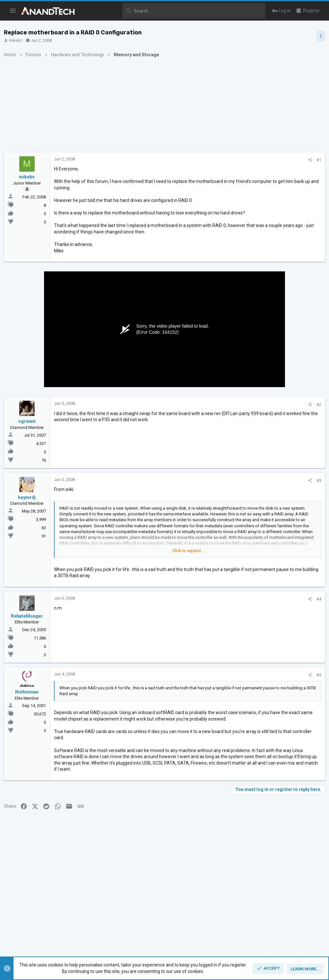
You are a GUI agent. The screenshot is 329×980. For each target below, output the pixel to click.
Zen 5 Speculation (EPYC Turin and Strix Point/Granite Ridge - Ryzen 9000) (278, 367)
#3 (213, 493)
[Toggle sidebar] (318, 36)
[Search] (174, 11)
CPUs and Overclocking (263, 390)
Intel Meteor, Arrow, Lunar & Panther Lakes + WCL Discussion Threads (279, 410)
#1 (213, 160)
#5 (213, 688)
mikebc (18, 40)
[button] (13, 11)
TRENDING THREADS (257, 349)
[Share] (205, 160)
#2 (213, 417)
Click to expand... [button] (137, 563)
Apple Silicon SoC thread (278, 484)
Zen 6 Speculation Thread (277, 515)
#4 (213, 612)
